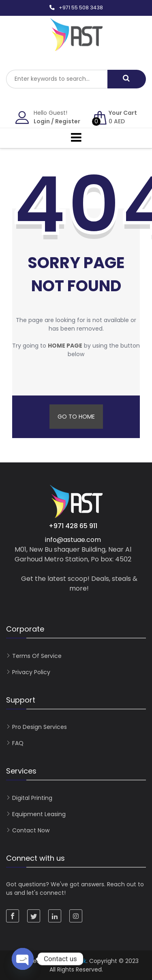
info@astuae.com (73, 540)
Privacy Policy (31, 672)
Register (68, 121)
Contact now (31, 830)
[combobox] (57, 79)
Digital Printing (32, 798)
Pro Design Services (40, 727)
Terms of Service (37, 656)
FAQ (18, 743)
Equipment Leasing (39, 814)
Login (42, 121)
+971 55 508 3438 (81, 8)
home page (65, 346)
